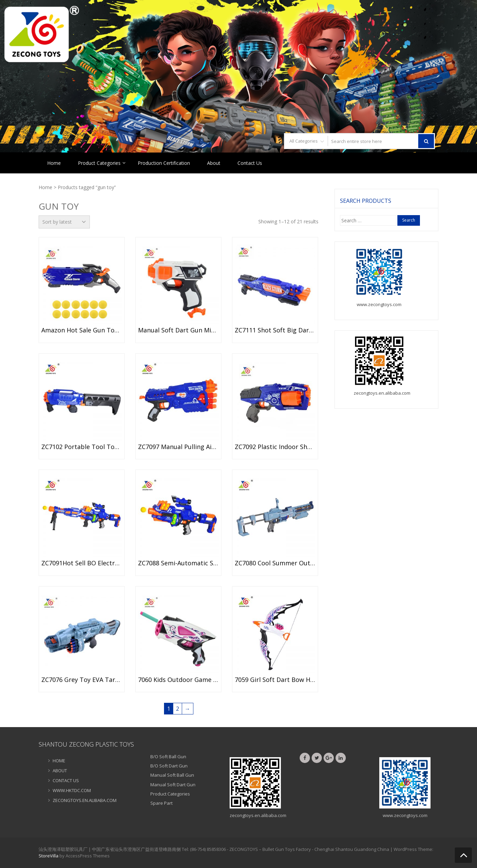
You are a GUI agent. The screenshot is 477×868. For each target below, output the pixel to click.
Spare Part (161, 803)
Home (54, 163)
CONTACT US (66, 780)
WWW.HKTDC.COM (72, 790)
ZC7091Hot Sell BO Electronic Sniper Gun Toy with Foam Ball (82, 563)
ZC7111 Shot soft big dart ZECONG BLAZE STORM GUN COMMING (275, 330)
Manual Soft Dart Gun (173, 785)
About (214, 163)
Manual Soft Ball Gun (172, 775)
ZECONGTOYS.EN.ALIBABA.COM (85, 800)
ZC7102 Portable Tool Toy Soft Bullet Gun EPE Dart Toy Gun (82, 447)
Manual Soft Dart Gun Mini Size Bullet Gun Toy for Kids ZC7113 (178, 330)
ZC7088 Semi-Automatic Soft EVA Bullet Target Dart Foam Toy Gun (178, 563)
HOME (59, 761)
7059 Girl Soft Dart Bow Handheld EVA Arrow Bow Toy (275, 680)
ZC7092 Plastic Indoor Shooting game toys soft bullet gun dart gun (275, 447)
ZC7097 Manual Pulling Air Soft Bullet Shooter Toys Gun (178, 447)
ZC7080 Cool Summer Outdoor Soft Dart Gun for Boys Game (275, 563)
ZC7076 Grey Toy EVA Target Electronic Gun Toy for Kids (82, 680)
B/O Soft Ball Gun (168, 757)
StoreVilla (49, 856)
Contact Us (250, 163)
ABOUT (60, 771)
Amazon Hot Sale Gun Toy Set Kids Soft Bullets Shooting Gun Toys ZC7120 (82, 330)
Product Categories (99, 163)
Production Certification (164, 163)
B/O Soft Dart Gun (169, 766)
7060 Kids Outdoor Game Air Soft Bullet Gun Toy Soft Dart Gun (178, 680)
